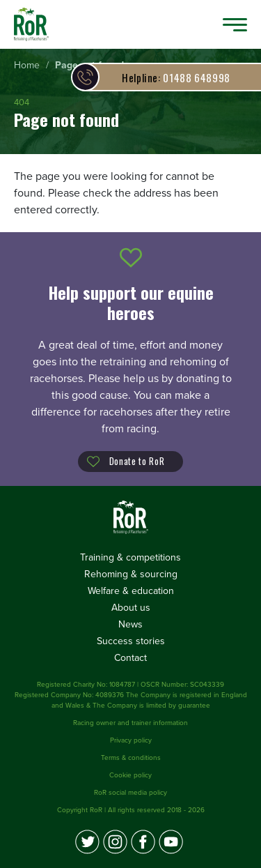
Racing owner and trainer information (130, 723)
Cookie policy (130, 775)
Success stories (131, 641)
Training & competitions (130, 557)
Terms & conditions (131, 758)
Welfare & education (131, 591)
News (130, 624)
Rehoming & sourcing (131, 574)
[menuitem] (27, 66)
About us (131, 608)
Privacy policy (131, 740)
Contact (130, 658)
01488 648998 (176, 77)
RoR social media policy (130, 793)
